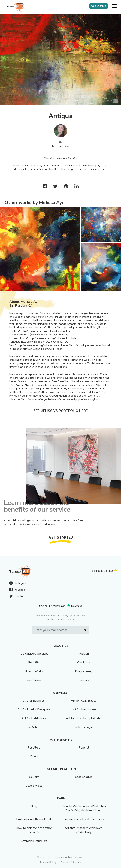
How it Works (34, 671)
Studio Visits (34, 786)
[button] (114, 6)
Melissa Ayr (61, 147)
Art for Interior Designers (34, 709)
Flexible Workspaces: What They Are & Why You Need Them (84, 808)
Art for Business (34, 701)
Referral (84, 748)
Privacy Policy (48, 862)
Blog (34, 806)
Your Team (34, 680)
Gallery (34, 777)
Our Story (84, 663)
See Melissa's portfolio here (61, 411)
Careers (84, 680)
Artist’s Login (84, 727)
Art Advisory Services (34, 654)
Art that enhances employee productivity (84, 830)
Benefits (34, 663)
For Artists (34, 727)
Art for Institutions (34, 718)
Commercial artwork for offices (84, 819)
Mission (84, 654)
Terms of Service (71, 862)
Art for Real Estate (84, 701)
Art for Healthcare (84, 709)
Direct (34, 756)
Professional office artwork (34, 819)
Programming (84, 671)
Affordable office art (34, 841)
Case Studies (84, 777)
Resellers (34, 748)
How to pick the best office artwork (34, 830)
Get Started (99, 6)
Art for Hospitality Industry (84, 718)
